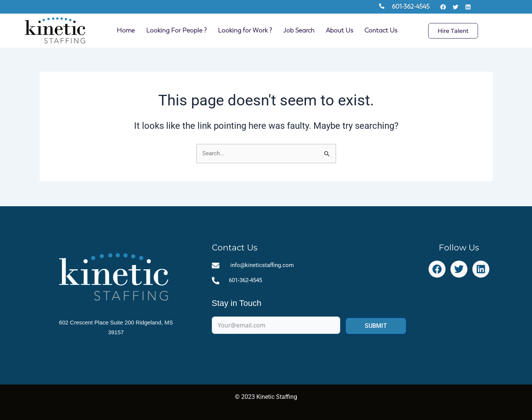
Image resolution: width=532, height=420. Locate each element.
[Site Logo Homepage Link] (55, 31)
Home (126, 30)
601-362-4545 (411, 7)
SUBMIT (376, 327)
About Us (339, 30)
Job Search (299, 30)
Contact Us (381, 30)
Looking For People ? (176, 30)
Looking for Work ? (245, 30)
